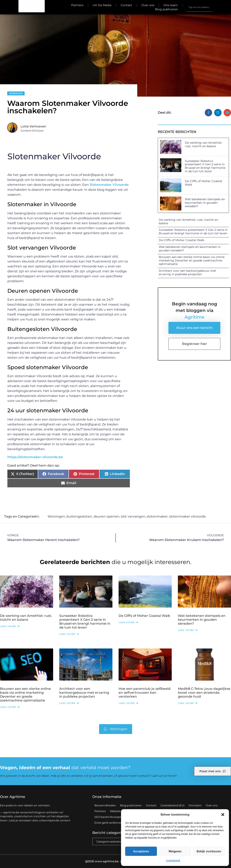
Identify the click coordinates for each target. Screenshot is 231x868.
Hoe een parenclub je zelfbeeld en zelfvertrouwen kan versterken (145, 693)
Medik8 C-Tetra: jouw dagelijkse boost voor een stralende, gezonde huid (204, 693)
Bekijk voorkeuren (209, 851)
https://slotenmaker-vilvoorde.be (35, 457)
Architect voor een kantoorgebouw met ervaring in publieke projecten (187, 272)
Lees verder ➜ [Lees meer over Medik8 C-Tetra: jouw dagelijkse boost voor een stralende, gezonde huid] (188, 703)
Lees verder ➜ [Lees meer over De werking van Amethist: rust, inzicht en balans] (10, 626)
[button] (223, 815)
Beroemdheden (105, 805)
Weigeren (175, 851)
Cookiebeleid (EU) (172, 805)
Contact (126, 5)
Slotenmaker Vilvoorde (109, 185)
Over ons (148, 5)
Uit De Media (102, 5)
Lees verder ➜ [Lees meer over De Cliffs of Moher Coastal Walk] (128, 622)
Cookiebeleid (173, 861)
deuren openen (106, 516)
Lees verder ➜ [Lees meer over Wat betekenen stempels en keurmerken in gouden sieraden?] (188, 630)
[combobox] (200, 7)
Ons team (171, 5)
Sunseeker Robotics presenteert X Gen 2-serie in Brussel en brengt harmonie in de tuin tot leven (205, 166)
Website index (119, 811)
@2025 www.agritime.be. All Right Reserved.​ (115, 861)
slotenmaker (157, 516)
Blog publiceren (166, 9)
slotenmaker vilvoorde (187, 516)
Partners (77, 5)
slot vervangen (133, 516)
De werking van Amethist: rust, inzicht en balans (204, 144)
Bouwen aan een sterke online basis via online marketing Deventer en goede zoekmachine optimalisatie (192, 260)
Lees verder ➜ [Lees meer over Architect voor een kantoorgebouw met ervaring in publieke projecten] (69, 703)
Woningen (16, 93)
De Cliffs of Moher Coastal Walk (204, 183)
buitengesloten (79, 516)
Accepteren (141, 851)
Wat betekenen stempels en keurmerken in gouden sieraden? (205, 203)
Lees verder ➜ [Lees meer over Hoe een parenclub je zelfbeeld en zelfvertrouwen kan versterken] (128, 703)
